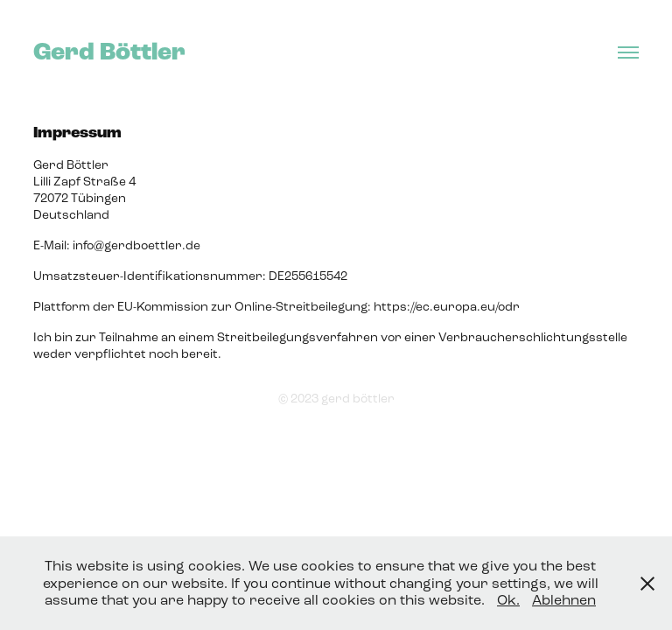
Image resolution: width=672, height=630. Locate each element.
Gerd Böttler (109, 52)
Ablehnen (564, 600)
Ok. (508, 600)
